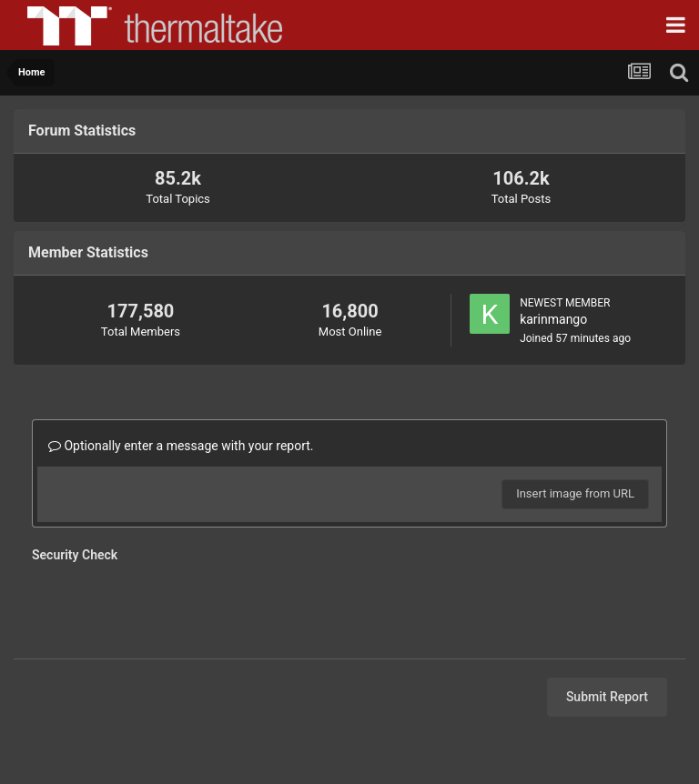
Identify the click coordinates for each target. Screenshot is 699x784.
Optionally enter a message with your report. (181, 446)
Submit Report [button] (607, 697)
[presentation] (170, 605)
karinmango (553, 319)
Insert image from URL (575, 493)
